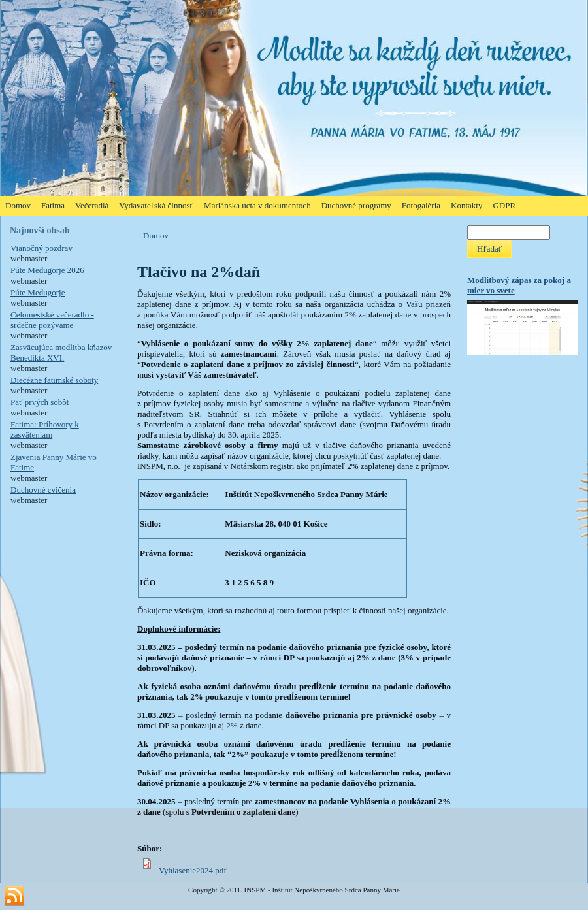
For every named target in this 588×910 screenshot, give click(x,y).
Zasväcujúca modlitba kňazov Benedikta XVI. (61, 352)
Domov (156, 236)
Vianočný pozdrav (41, 248)
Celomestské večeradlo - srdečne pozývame (52, 320)
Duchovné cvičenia (43, 490)
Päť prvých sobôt (40, 402)
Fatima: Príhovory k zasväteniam (45, 430)
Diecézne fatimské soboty (54, 380)
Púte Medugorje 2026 (47, 270)
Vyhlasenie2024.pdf (193, 870)
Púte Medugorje (38, 292)
